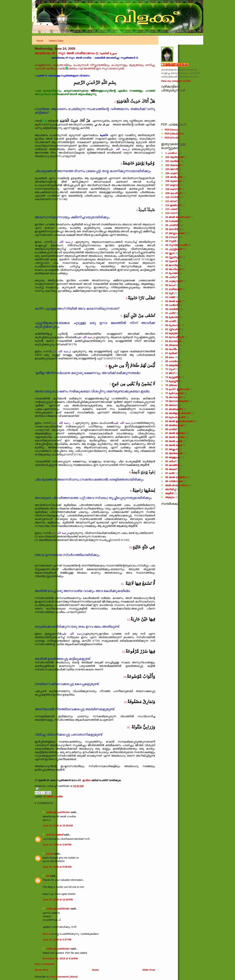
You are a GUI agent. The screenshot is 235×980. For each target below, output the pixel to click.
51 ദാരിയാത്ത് (173, 289)
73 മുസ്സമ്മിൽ (173, 377)
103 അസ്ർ (172, 169)
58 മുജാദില (172, 317)
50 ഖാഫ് (170, 285)
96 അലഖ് (171, 469)
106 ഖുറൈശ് (173, 181)
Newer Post (42, 970)
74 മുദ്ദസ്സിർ (172, 381)
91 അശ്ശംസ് (172, 449)
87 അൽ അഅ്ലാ (175, 433)
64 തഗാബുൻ (173, 341)
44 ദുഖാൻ (171, 261)
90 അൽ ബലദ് (174, 445)
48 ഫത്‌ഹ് (171, 277)
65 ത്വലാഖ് (172, 345)
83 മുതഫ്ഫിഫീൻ (175, 417)
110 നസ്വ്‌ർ (172, 197)
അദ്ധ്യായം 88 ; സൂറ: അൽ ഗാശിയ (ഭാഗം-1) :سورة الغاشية (76, 53)
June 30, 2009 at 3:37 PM (57, 940)
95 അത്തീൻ (172, 465)
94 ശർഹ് (170, 461)
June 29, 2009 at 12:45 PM (58, 900)
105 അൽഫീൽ (174, 177)
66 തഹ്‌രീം (171, 349)
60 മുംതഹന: (173, 325)
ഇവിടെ (86, 780)
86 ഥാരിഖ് (171, 429)
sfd (48, 876)
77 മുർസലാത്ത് (174, 393)
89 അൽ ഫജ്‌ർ (174, 441)
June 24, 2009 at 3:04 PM (57, 845)
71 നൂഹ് (170, 369)
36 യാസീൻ (172, 229)
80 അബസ (172, 405)
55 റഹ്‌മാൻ (172, 305)
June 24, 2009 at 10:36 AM (58, 826)
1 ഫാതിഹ (171, 153)
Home (40, 41)
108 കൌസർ (173, 189)
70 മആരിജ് (172, 365)
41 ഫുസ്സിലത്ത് (174, 249)
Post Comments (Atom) (64, 977)
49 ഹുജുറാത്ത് (174, 281)
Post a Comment (45, 964)
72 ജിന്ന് (170, 373)
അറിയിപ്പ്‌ (170, 489)
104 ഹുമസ (172, 173)
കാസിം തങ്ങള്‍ (54, 835)
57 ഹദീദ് (170, 313)
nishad (50, 854)
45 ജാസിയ (172, 265)
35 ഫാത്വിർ (172, 225)
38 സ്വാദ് (171, 237)
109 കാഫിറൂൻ (174, 193)
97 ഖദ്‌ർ (170, 473)
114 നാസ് (171, 213)
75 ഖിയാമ (171, 385)
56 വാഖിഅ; (172, 309)
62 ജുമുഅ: (172, 333)
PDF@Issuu (172, 130)
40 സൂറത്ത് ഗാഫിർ (176, 245)
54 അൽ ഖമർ (173, 301)
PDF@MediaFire (174, 134)
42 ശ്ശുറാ (170, 253)
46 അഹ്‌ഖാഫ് (173, 269)
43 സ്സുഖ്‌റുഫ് (173, 257)
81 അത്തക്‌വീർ (174, 409)
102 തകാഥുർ (173, 165)
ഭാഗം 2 (47, 934)
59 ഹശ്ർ (170, 321)
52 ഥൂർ (169, 293)
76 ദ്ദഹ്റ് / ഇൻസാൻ (177, 389)
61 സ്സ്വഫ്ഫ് (172, 329)
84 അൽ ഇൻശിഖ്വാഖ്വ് (179, 421)
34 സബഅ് (172, 221)
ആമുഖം (170, 497)
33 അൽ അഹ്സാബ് (177, 217)
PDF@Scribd (172, 138)
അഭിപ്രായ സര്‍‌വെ (176, 485)
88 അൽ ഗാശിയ (53, 796)
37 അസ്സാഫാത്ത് (175, 233)
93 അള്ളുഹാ (173, 457)
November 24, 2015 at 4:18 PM (60, 958)
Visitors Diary (56, 41)
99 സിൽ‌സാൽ (174, 481)
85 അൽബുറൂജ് (174, 425)
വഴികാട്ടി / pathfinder (58, 812)
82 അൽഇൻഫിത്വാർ (178, 413)
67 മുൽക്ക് (171, 353)
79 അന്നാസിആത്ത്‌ (176, 401)
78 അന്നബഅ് (173, 397)
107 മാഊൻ (172, 185)
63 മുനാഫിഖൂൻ (174, 337)
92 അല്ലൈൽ (174, 453)
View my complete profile (176, 81)
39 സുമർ (171, 241)
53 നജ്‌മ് (170, 297)
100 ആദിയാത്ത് (174, 157)
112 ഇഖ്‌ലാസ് (173, 205)
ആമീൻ (169, 493)
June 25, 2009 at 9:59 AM (57, 867)
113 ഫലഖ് (171, 209)
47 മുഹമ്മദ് (172, 273)
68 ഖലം (170, 357)
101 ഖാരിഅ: (173, 161)
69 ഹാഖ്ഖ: (172, 361)
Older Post (149, 970)
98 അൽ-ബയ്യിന (176, 477)
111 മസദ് (171, 201)
